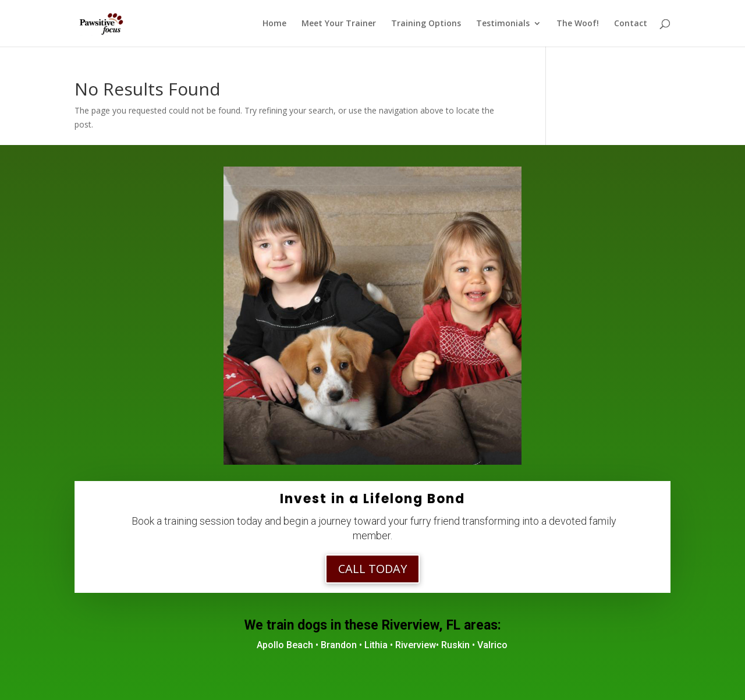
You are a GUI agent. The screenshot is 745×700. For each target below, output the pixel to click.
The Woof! (578, 24)
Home (274, 24)
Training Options (426, 24)
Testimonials (503, 24)
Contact (631, 24)
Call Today (372, 569)
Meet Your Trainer (339, 24)
